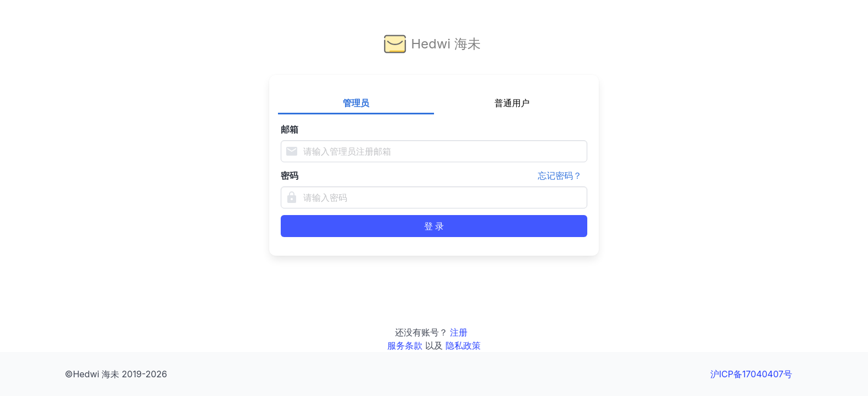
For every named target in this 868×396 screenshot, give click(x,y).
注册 (459, 332)
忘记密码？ (560, 175)
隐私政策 (463, 345)
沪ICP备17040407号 (751, 374)
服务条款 (405, 345)
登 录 (434, 226)
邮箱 (290, 129)
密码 (434, 175)
